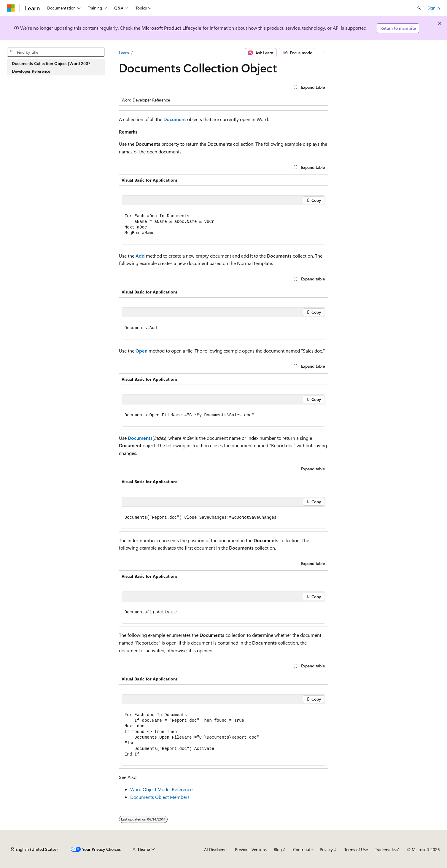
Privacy (326, 849)
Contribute (303, 849)
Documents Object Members (160, 797)
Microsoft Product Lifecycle (171, 28)
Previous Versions (251, 849)
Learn (124, 53)
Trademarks (385, 849)
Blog (278, 849)
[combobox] (56, 52)
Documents (140, 438)
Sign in (434, 8)
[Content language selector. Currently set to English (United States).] (34, 849)
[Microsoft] (11, 8)
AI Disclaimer (216, 849)
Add (140, 256)
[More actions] (323, 53)
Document (175, 119)
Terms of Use (356, 849)
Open (141, 351)
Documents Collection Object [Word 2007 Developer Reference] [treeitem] (51, 67)
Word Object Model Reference (161, 789)
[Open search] (419, 8)
